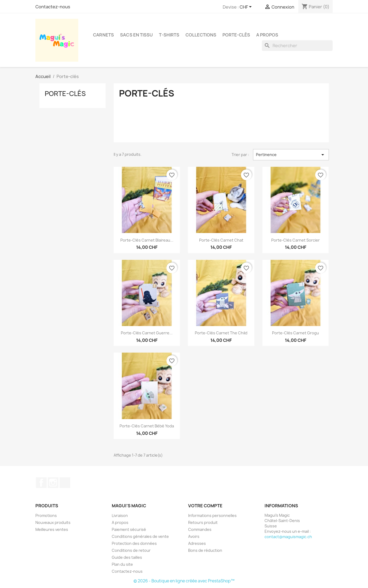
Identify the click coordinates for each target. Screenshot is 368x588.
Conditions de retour (131, 550)
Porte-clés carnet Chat (221, 240)
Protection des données (134, 543)
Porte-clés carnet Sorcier (295, 240)
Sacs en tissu (136, 35)
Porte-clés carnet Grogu (295, 333)
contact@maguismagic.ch (288, 537)
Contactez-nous (53, 7)
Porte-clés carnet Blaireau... (147, 240)
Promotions (46, 515)
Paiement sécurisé (129, 529)
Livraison (120, 515)
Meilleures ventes (52, 529)
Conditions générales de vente (140, 536)
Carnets (103, 35)
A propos (267, 35)
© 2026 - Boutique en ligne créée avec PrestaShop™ (184, 581)
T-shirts (169, 35)
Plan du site (122, 564)
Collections (201, 35)
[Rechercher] (297, 46)
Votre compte (205, 506)
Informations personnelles (212, 515)
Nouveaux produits (53, 522)
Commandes (200, 529)
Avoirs (194, 536)
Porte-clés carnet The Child (221, 333)
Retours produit (203, 522)
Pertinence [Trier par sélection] (291, 155)
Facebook (41, 483)
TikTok (65, 483)
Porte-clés (236, 35)
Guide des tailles (127, 557)
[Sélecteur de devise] (247, 7)
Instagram (53, 483)
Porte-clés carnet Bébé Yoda (147, 426)
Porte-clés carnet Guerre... (147, 333)
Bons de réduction (205, 550)
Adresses (197, 543)
